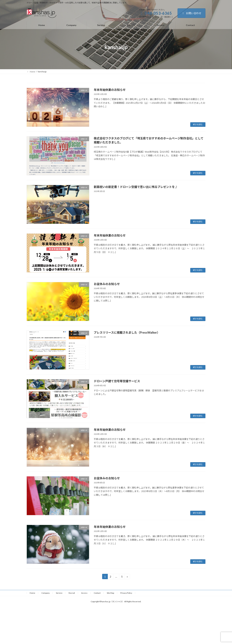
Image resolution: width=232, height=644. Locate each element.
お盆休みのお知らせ (107, 284)
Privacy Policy (126, 593)
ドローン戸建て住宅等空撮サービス (117, 381)
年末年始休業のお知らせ (110, 90)
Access (84, 593)
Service (59, 593)
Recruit (72, 593)
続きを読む (198, 124)
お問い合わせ (191, 13)
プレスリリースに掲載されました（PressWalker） (127, 332)
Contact (97, 593)
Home (32, 593)
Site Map (110, 593)
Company (46, 593)
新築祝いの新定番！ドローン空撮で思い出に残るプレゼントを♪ (136, 187)
